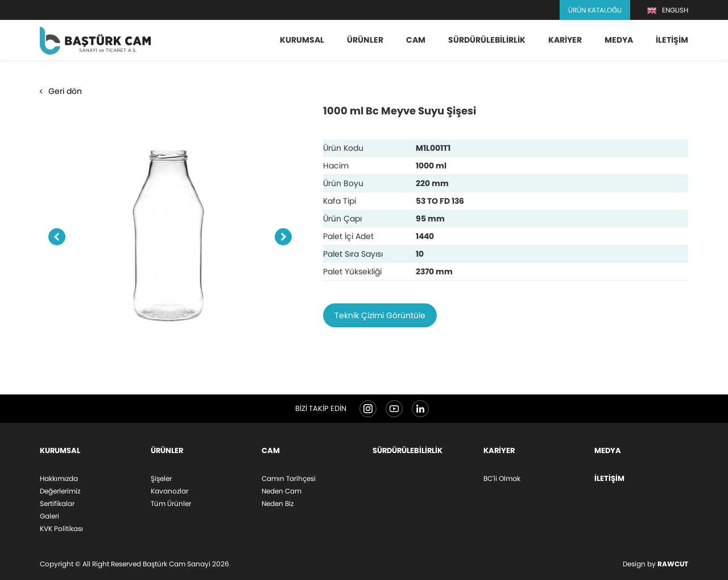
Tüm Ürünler (171, 503)
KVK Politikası (61, 528)
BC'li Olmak (502, 478)
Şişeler (161, 478)
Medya (619, 40)
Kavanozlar (169, 491)
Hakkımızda (59, 478)
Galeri (49, 516)
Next (283, 237)
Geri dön (61, 91)
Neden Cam (282, 491)
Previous (57, 237)
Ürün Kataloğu (595, 10)
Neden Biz (278, 503)
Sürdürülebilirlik (487, 40)
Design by (655, 564)
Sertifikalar (57, 503)
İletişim (672, 40)
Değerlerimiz (60, 491)
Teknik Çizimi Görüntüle (380, 315)
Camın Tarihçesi (289, 478)
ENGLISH (668, 10)
